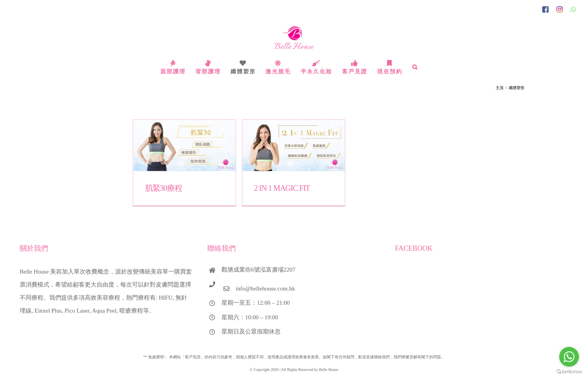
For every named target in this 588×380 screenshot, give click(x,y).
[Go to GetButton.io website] (569, 372)
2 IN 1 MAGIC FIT (282, 188)
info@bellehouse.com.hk (265, 289)
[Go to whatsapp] (569, 357)
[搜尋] (415, 67)
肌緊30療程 (164, 188)
